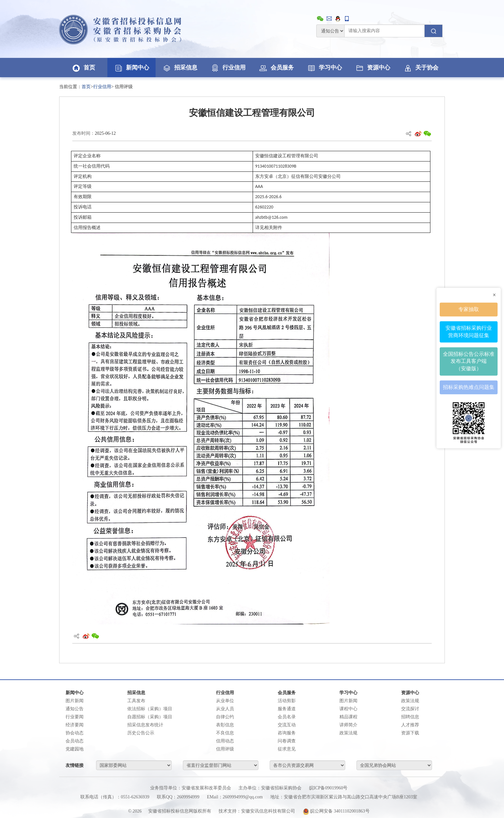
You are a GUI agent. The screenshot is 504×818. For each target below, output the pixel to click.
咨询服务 (287, 733)
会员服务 (276, 68)
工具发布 (136, 701)
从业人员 (225, 709)
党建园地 (75, 749)
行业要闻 (75, 717)
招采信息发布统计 (145, 725)
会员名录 (287, 717)
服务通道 (287, 709)
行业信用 (228, 68)
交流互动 (287, 725)
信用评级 (225, 749)
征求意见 (287, 749)
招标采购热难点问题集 (469, 387)
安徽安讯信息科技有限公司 (268, 811)
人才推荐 (410, 725)
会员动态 (75, 741)
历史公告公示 (141, 733)
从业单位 (225, 701)
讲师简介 (348, 725)
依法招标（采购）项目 (150, 709)
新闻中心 (131, 68)
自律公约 (225, 717)
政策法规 (348, 733)
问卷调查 (287, 741)
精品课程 (348, 717)
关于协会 (421, 68)
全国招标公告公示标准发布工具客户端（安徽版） (469, 361)
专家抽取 (469, 309)
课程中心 (348, 709)
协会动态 (75, 733)
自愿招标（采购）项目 (150, 717)
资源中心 (373, 68)
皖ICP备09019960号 (328, 788)
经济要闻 (75, 725)
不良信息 (225, 733)
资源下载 (410, 733)
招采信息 (180, 68)
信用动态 (225, 741)
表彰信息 (225, 725)
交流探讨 (410, 709)
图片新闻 (75, 701)
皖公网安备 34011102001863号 (336, 811)
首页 (83, 68)
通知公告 (75, 709)
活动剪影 (287, 701)
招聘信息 (410, 717)
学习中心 (324, 68)
